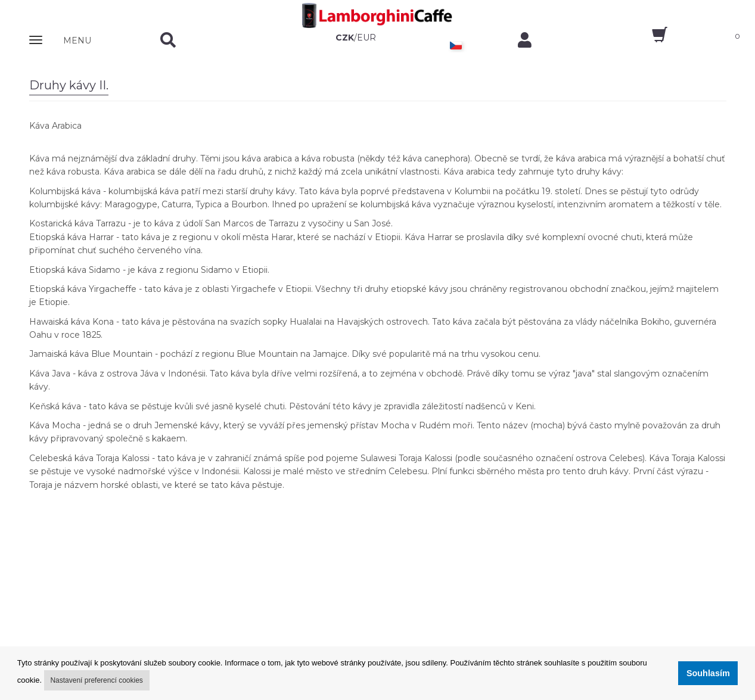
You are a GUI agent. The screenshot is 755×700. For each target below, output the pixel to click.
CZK (345, 38)
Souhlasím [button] (708, 673)
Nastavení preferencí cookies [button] (96, 680)
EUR (366, 38)
